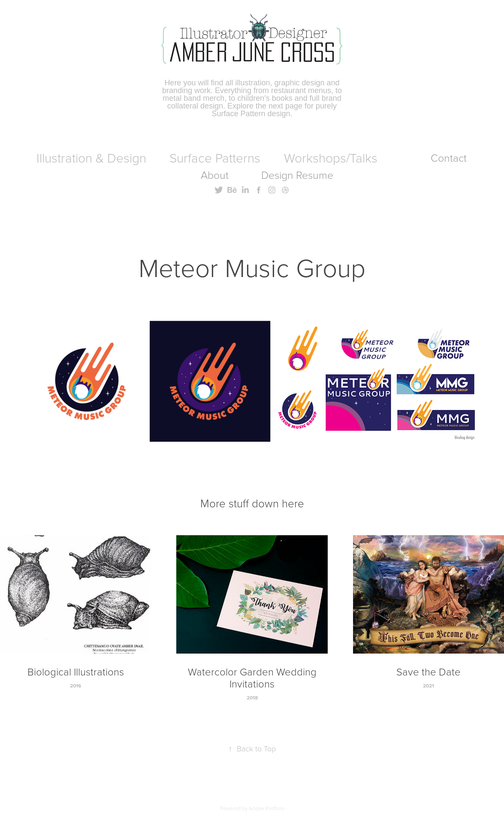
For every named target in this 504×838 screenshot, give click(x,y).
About (215, 175)
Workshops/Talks (331, 158)
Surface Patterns (215, 158)
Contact (449, 158)
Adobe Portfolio (267, 808)
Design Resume (297, 175)
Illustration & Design (91, 158)
